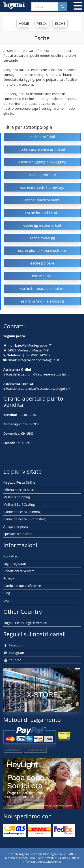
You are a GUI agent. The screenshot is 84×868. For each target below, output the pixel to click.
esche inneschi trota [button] (42, 213)
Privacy (9, 578)
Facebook (13, 645)
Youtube (12, 660)
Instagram (14, 653)
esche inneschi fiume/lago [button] (42, 187)
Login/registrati (15, 564)
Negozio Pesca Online (19, 482)
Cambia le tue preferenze (22, 586)
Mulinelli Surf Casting (19, 504)
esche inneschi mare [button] (42, 200)
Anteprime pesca (16, 526)
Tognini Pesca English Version (25, 623)
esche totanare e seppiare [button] (42, 289)
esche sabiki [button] (42, 276)
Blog (7, 593)
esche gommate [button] (42, 175)
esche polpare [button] (42, 263)
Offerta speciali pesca (19, 490)
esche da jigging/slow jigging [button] (42, 162)
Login (7, 600)
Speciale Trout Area (18, 534)
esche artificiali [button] (42, 137)
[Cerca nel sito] (62, 7)
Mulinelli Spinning (17, 497)
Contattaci (11, 556)
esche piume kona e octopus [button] (42, 250)
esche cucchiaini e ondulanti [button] (42, 149)
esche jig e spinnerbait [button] (42, 225)
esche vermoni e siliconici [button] (42, 301)
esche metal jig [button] (42, 238)
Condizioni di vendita (19, 571)
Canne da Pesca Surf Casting (24, 519)
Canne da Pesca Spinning (22, 512)
